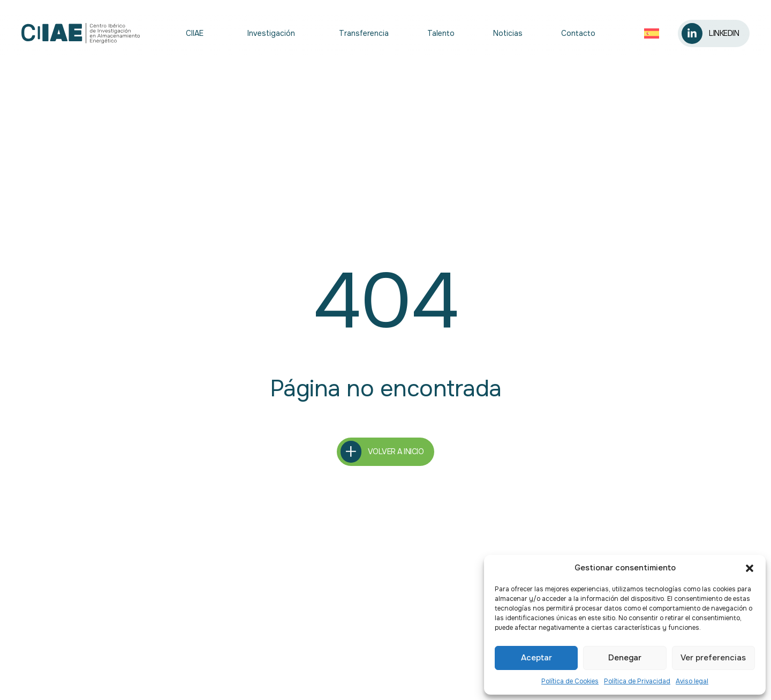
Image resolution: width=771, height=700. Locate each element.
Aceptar (536, 658)
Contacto (578, 33)
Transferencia (364, 33)
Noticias (508, 33)
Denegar (625, 658)
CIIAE (197, 33)
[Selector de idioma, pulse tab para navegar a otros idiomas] (654, 33)
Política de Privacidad (637, 681)
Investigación (274, 33)
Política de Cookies (570, 681)
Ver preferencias (713, 658)
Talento (441, 33)
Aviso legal (692, 681)
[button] (750, 568)
